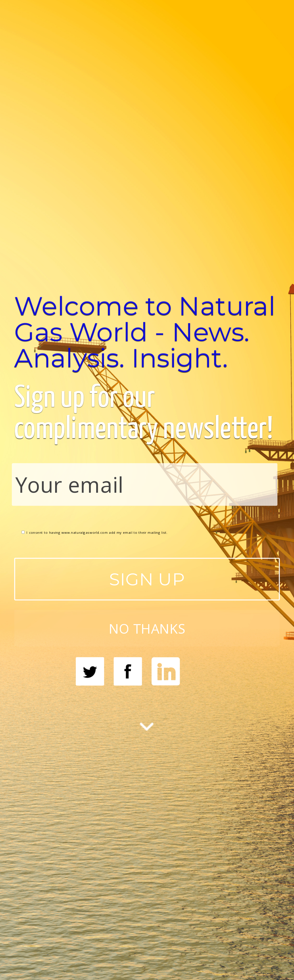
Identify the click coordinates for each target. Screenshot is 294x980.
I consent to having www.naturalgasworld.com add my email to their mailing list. (95, 532)
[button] (147, 332)
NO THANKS (147, 628)
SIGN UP (147, 579)
